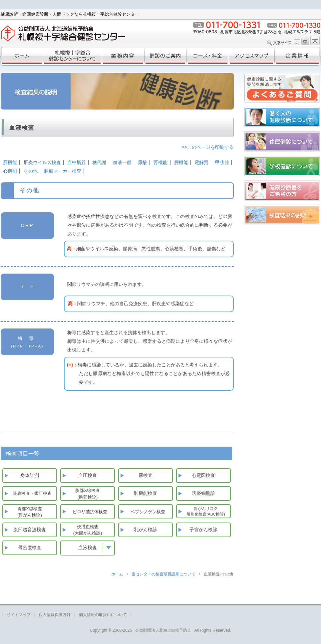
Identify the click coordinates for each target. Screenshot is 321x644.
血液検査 (92, 547)
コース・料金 (208, 56)
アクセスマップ (252, 56)
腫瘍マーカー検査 (63, 171)
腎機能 (160, 162)
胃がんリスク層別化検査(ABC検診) (206, 511)
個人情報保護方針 (55, 615)
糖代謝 (99, 162)
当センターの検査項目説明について (163, 574)
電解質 (201, 162)
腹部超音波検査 (30, 530)
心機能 (10, 171)
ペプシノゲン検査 (148, 512)
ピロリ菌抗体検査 (90, 512)
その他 (31, 171)
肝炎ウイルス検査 (42, 162)
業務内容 (123, 56)
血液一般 (122, 162)
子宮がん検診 (203, 530)
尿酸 (143, 162)
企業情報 (298, 56)
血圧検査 (88, 475)
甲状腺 (222, 162)
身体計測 (30, 475)
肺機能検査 (146, 493)
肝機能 (10, 162)
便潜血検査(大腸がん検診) (88, 530)
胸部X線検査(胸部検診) (88, 494)
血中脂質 (77, 162)
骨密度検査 (30, 547)
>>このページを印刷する (208, 147)
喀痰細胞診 (203, 493)
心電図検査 (203, 475)
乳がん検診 (146, 530)
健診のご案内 (165, 56)
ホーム (21, 56)
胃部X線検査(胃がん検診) (30, 512)
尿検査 (146, 475)
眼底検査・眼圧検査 (32, 493)
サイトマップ (19, 615)
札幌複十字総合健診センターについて (72, 56)
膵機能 (181, 162)
